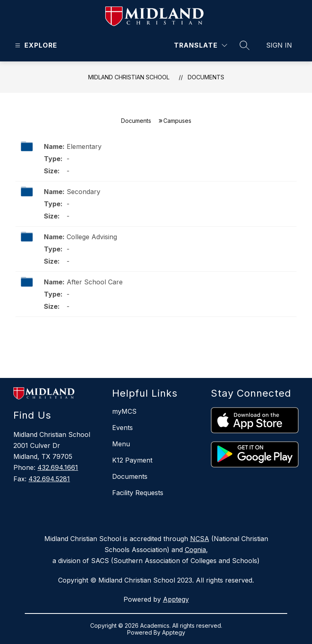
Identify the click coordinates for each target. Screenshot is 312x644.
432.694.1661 (58, 467)
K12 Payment (132, 460)
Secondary (83, 192)
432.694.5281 (49, 479)
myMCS (124, 411)
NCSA (200, 539)
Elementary (84, 146)
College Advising (92, 237)
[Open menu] (35, 45)
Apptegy (176, 599)
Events (122, 428)
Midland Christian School (129, 77)
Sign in (279, 45)
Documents (206, 77)
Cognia (195, 550)
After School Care (95, 282)
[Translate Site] (200, 45)
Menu (121, 444)
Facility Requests (138, 493)
